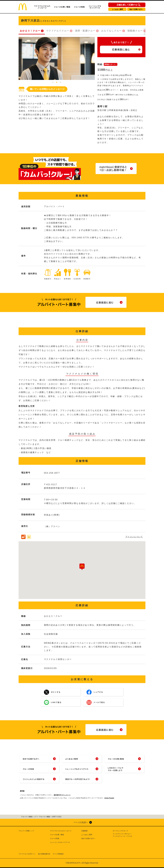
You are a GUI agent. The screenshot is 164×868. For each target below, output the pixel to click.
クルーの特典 (79, 7)
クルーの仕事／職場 (62, 7)
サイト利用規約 (58, 854)
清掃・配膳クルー (85, 31)
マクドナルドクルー (58, 31)
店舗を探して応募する (127, 5)
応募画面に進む (121, 50)
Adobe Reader (109, 798)
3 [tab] (61, 82)
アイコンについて (134, 537)
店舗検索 (84, 831)
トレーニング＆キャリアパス (95, 7)
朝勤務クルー (135, 31)
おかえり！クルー (30, 31)
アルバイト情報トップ (26, 831)
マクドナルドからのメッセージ (42, 7)
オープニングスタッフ (120, 831)
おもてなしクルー (111, 31)
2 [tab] (57, 82)
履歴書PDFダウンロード (62, 795)
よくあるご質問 (117, 9)
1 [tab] (53, 82)
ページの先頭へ (81, 822)
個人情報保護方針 (44, 854)
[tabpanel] (57, 58)
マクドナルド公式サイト (27, 854)
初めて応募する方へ (136, 9)
